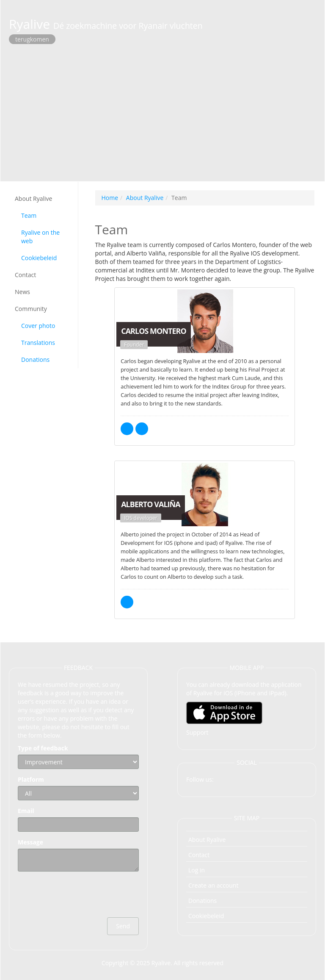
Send (123, 926)
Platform (31, 779)
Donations (35, 360)
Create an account (213, 885)
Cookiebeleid (39, 258)
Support (197, 732)
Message (30, 842)
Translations (38, 343)
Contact (25, 275)
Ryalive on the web (40, 237)
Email (26, 811)
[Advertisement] (162, 111)
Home (110, 198)
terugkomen (32, 39)
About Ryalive (33, 198)
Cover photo (38, 326)
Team (29, 215)
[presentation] (82, 894)
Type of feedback (43, 748)
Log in (197, 870)
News (22, 292)
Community (31, 309)
